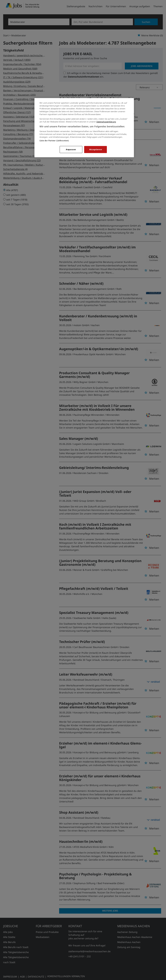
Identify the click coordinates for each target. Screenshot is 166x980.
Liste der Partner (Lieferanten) (54, 141)
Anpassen (71, 149)
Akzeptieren (96, 149)
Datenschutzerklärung (106, 122)
